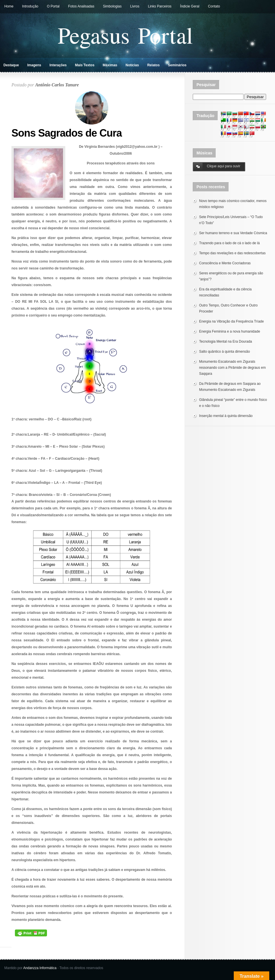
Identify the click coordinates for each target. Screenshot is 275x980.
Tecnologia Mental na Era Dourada (226, 341)
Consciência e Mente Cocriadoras (225, 263)
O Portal (53, 6)
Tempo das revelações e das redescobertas (232, 253)
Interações (58, 65)
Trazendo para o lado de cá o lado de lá (229, 243)
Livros (135, 6)
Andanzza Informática (40, 968)
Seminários (177, 65)
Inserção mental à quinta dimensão (226, 416)
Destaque (11, 65)
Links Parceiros (160, 6)
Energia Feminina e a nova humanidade (230, 331)
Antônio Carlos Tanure (57, 85)
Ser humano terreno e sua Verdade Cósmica (233, 233)
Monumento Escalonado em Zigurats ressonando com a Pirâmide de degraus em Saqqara (232, 368)
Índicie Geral (190, 6)
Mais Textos (85, 65)
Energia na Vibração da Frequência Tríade (231, 321)
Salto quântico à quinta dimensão (224, 352)
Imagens (34, 65)
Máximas (110, 65)
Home (9, 6)
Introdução (30, 6)
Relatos (153, 65)
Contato (214, 6)
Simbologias (112, 6)
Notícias (132, 65)
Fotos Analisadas (81, 6)
